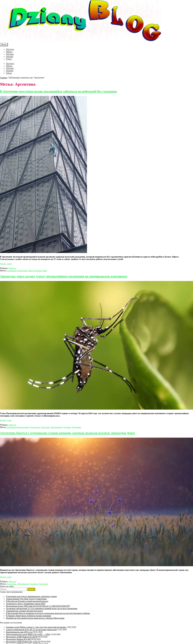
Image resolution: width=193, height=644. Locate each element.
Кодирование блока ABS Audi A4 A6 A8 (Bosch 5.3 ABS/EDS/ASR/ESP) (38, 606)
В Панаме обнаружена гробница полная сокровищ (29, 616)
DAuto (9, 59)
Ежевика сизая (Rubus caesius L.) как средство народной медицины (36, 627)
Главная (4, 78)
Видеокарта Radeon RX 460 (18, 639)
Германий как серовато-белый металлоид (24, 611)
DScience (10, 49)
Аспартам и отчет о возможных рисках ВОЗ (26, 604)
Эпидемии (76, 427)
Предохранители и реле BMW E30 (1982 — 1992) (28, 634)
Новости (12, 268)
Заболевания (56, 427)
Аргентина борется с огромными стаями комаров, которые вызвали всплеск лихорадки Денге (67, 433)
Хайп (45, 271)
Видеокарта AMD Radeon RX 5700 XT (23, 642)
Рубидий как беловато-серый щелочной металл (27, 601)
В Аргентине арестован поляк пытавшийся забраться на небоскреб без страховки (58, 91)
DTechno (10, 54)
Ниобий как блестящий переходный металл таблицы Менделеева (35, 618)
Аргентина (22, 271)
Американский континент (18, 427)
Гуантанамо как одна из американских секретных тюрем (31, 596)
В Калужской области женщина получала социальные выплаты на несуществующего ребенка (48, 613)
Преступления (35, 271)
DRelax (9, 52)
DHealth (10, 57)
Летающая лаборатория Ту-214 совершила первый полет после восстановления (42, 608)
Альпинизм (11, 271)
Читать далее (6, 264)
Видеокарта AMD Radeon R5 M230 (22, 637)
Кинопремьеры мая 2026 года (19, 632)
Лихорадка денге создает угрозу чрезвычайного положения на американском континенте (64, 276)
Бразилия (45, 427)
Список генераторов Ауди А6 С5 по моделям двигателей (31, 630)
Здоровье (67, 427)
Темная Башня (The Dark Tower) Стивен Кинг (26, 599)
